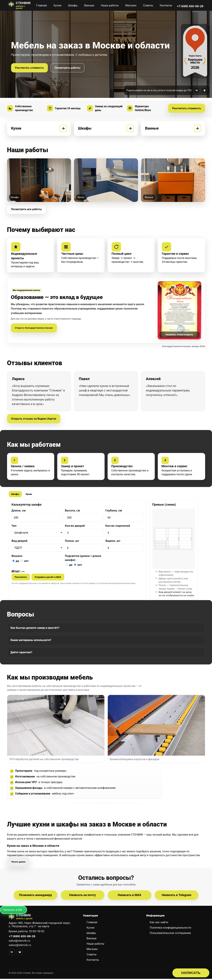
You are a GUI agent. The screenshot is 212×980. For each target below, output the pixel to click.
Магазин (131, 5)
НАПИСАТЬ (191, 973)
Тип (14, 526)
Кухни (57, 5)
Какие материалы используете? (31, 641)
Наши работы (110, 5)
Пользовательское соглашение (170, 934)
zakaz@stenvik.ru (20, 946)
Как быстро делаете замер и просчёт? (35, 629)
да (16, 562)
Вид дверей (20, 542)
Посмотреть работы (67, 68)
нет (25, 562)
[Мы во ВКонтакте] (197, 90)
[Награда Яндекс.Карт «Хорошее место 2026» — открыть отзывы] (195, 51)
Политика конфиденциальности (170, 929)
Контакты (166, 5)
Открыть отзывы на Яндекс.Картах (34, 419)
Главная (41, 5)
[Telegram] (19, 953)
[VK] (12, 953)
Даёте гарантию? (21, 653)
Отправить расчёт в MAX (48, 578)
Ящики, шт (113, 542)
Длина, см (19, 511)
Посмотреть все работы (26, 210)
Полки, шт (72, 542)
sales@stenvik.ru (19, 942)
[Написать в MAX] (13, 911)
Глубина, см (114, 511)
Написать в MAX (129, 896)
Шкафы (73, 5)
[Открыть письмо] (179, 311)
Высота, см (73, 511)
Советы (148, 5)
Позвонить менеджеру (35, 896)
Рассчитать (21, 578)
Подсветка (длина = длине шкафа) (83, 559)
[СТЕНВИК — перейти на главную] (43, 918)
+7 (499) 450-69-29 (190, 6)
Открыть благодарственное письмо (34, 329)
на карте (44, 927)
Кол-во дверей (75, 526)
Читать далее (18, 863)
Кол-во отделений (118, 526)
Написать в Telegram (176, 896)
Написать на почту (82, 896)
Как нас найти (159, 923)
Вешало (17, 557)
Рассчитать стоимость (30, 68)
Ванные (89, 5)
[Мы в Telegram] (204, 90)
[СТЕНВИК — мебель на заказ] (20, 5)
